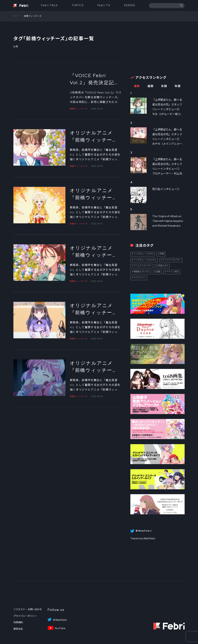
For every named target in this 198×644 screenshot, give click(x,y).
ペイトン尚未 (173, 272)
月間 (164, 86)
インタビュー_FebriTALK (145, 260)
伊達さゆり (163, 266)
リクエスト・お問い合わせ (28, 609)
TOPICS (78, 5)
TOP (16, 16)
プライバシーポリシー (25, 616)
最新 (137, 86)
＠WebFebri (60, 620)
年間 (178, 86)
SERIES (130, 5)
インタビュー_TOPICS (144, 254)
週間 (150, 86)
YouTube (60, 628)
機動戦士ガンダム (142, 272)
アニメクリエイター (172, 260)
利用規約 (18, 622)
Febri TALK (49, 5)
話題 (158, 272)
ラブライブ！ (140, 278)
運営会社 (18, 629)
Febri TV (104, 5)
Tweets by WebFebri (143, 538)
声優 (162, 254)
